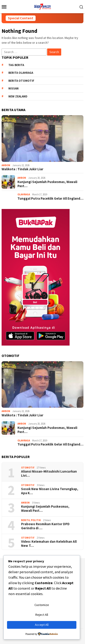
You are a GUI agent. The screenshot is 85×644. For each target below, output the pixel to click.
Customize (42, 605)
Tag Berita (16, 65)
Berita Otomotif (21, 81)
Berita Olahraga (21, 73)
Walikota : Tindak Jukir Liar (22, 169)
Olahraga (24, 194)
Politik (36, 520)
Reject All (42, 615)
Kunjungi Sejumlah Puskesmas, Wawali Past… (47, 184)
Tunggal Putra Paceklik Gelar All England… (50, 199)
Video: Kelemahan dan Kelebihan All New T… (49, 544)
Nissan (13, 88)
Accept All (42, 625)
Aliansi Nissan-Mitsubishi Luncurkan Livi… (49, 473)
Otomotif (28, 468)
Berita (25, 520)
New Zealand (18, 96)
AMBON (6, 165)
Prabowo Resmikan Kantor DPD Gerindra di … (45, 526)
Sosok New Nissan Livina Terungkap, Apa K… (50, 491)
